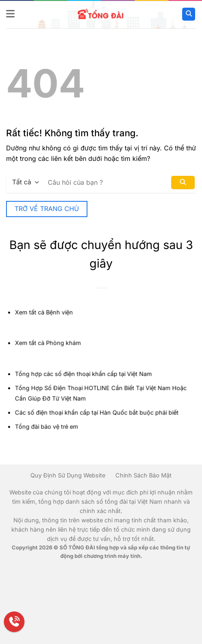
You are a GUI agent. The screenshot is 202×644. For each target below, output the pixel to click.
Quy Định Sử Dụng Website (68, 475)
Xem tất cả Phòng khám (49, 344)
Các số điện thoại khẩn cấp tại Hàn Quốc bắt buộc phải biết (97, 412)
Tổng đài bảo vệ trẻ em (47, 426)
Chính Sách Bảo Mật (144, 475)
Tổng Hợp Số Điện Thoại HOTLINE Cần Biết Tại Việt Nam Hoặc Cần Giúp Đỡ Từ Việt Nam (101, 393)
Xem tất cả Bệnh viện (45, 314)
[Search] (189, 14)
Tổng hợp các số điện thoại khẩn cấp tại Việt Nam (84, 374)
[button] (11, 14)
